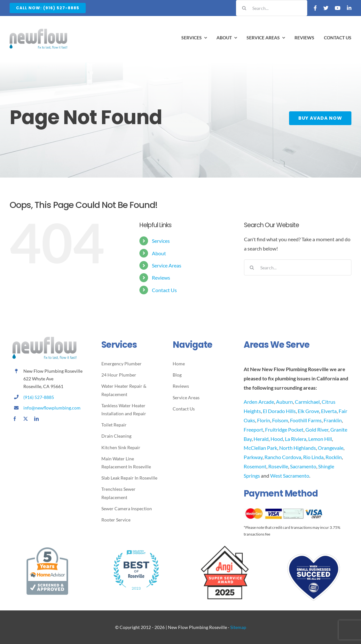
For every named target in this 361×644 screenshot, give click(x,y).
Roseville (278, 466)
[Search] (244, 8)
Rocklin (334, 457)
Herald (261, 439)
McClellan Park (260, 448)
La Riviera (296, 439)
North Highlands (298, 448)
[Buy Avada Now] (321, 118)
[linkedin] (36, 419)
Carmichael (307, 402)
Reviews (161, 278)
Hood (277, 439)
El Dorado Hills (279, 411)
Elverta (329, 411)
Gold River (317, 429)
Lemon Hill (320, 439)
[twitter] (26, 419)
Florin (264, 420)
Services (161, 241)
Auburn (284, 402)
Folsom (280, 420)
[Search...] (272, 8)
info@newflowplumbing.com (52, 408)
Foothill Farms (306, 420)
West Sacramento (290, 476)
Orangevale (331, 448)
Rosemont (255, 466)
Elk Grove (308, 411)
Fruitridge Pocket (284, 429)
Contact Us (164, 290)
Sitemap (238, 627)
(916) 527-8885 (39, 397)
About (159, 253)
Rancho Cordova (283, 457)
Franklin (333, 420)
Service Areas (167, 265)
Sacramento (303, 466)
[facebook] (15, 419)
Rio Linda (313, 457)
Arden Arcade (259, 402)
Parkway (253, 457)
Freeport (253, 429)
